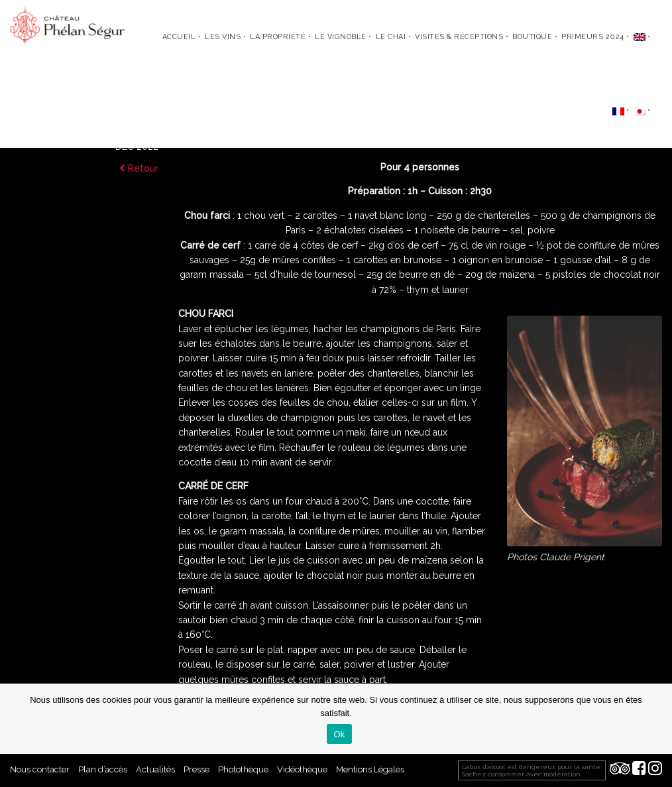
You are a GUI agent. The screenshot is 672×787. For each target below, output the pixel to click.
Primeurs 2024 (593, 37)
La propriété (278, 37)
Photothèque (243, 769)
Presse (196, 769)
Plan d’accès (103, 769)
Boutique (532, 37)
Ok (339, 734)
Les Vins (223, 37)
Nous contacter (40, 769)
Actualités (155, 769)
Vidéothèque (302, 769)
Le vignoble (341, 37)
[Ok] (655, 719)
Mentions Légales (370, 769)
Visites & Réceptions (459, 37)
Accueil (179, 37)
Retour (139, 168)
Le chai (391, 37)
